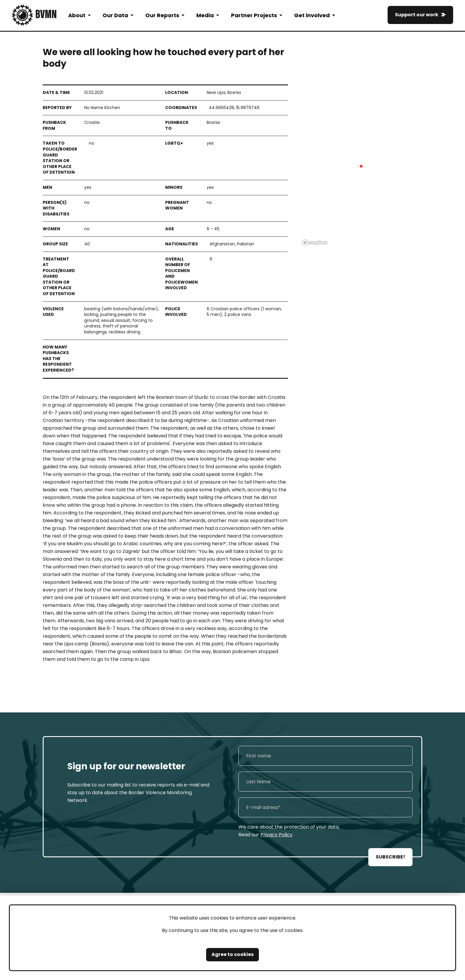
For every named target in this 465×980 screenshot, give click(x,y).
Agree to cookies (232, 954)
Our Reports (162, 15)
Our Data (115, 15)
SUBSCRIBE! (390, 857)
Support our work (417, 15)
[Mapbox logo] (315, 243)
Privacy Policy (276, 835)
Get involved (312, 15)
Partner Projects (254, 15)
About (77, 15)
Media (205, 15)
